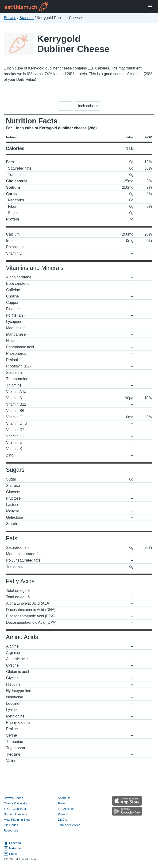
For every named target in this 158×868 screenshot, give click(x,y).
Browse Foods (13, 798)
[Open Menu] (150, 7)
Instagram (13, 848)
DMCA (62, 820)
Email (10, 854)
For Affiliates (66, 809)
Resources (11, 830)
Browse (10, 18)
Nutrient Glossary (15, 814)
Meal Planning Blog (17, 820)
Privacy (63, 814)
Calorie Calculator (16, 803)
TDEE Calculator (15, 809)
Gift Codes (11, 825)
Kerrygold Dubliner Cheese (73, 44)
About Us (64, 798)
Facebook (13, 843)
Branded (27, 18)
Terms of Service (69, 825)
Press (62, 803)
